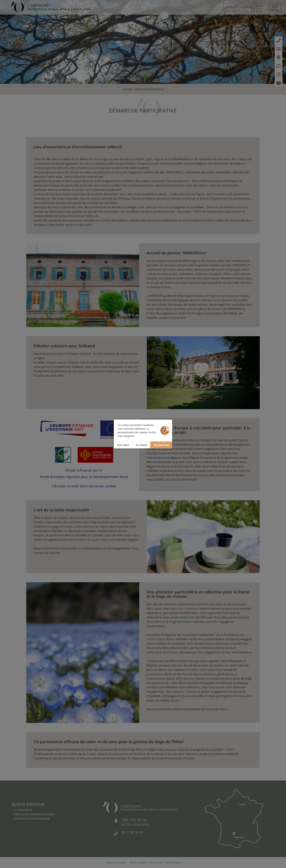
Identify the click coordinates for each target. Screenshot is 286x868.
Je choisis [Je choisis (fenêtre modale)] (141, 445)
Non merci (123, 445)
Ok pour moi (161, 445)
